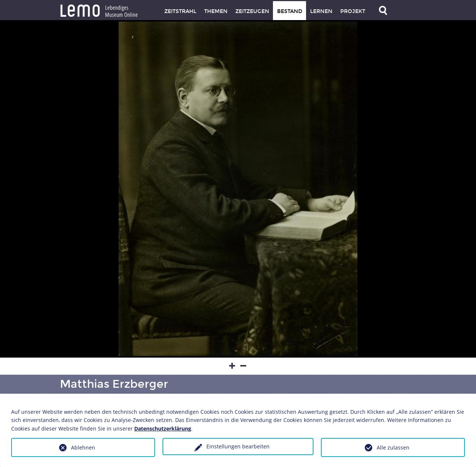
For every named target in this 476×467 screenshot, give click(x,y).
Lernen (321, 11)
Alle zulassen (393, 447)
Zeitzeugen (252, 11)
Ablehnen (83, 447)
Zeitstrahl (180, 11)
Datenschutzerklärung (163, 428)
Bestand (290, 11)
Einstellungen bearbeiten (238, 446)
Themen (216, 11)
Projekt (353, 11)
